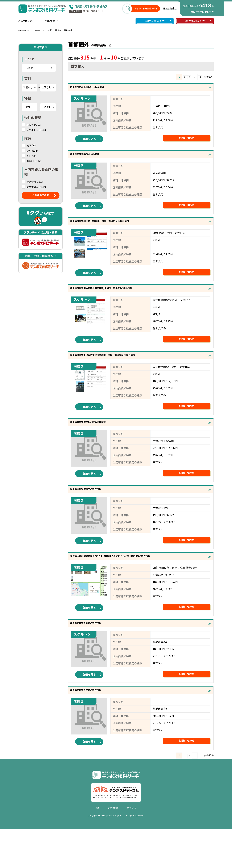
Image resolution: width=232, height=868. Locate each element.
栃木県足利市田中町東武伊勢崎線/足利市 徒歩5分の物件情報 (119, 302)
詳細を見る (89, 143)
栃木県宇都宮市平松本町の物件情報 (98, 443)
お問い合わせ (51, 21)
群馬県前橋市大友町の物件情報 (95, 726)
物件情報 (45, 31)
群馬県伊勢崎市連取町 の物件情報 (97, 89)
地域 (58, 30)
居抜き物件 (169, 9)
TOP (92, 846)
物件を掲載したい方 (195, 21)
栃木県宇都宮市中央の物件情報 (95, 514)
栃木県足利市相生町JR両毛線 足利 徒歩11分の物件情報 (116, 231)
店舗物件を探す (26, 21)
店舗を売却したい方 (155, 21)
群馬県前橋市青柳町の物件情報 (95, 656)
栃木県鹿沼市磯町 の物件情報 (94, 160)
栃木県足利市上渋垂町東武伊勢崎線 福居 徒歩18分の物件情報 (121, 372)
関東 (66, 30)
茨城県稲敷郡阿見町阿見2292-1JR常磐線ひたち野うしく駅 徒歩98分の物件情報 (133, 585)
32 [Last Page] (199, 77)
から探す (41, 213)
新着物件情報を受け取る (146, 9)
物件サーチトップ (27, 31)
